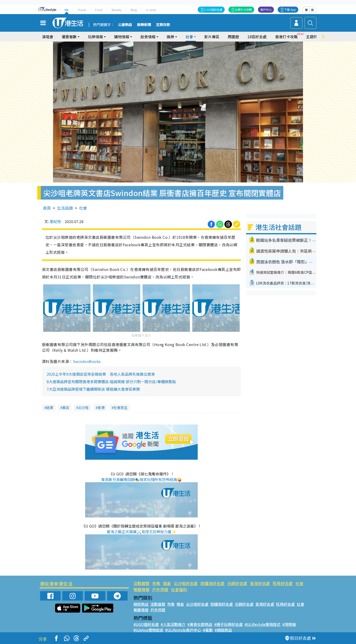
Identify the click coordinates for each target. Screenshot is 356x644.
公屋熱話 (125, 25)
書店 (66, 407)
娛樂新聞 (144, 25)
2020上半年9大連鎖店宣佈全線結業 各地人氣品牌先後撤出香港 (101, 374)
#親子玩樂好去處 (228, 624)
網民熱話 (141, 604)
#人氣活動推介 (173, 624)
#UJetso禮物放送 (148, 630)
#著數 (208, 630)
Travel (82, 10)
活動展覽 (141, 583)
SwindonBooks (87, 361)
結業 (50, 407)
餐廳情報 (141, 589)
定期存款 (163, 25)
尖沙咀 (83, 407)
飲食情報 (148, 37)
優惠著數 (69, 37)
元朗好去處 (237, 583)
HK (66, 10)
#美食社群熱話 (200, 624)
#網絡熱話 (223, 630)
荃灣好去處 (260, 583)
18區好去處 (257, 37)
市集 (156, 583)
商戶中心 (266, 10)
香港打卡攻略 (286, 37)
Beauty (117, 10)
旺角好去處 (283, 583)
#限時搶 (289, 624)
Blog (134, 10)
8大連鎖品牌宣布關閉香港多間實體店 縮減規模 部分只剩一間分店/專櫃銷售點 (111, 382)
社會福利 (179, 589)
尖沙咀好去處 (186, 583)
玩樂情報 (95, 37)
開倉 (167, 583)
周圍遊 (233, 37)
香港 (101, 407)
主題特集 (314, 37)
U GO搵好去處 (213, 10)
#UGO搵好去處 (146, 624)
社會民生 (121, 407)
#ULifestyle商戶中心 (183, 630)
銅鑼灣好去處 (212, 583)
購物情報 (122, 37)
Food (99, 10)
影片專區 (212, 37)
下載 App (290, 10)
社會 (189, 37)
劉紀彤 (56, 221)
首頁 (47, 208)
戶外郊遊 (160, 589)
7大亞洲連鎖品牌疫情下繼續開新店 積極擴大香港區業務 (93, 389)
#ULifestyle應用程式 (263, 624)
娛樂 (170, 37)
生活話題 (65, 208)
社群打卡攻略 (243, 10)
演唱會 (48, 37)
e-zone (151, 10)
